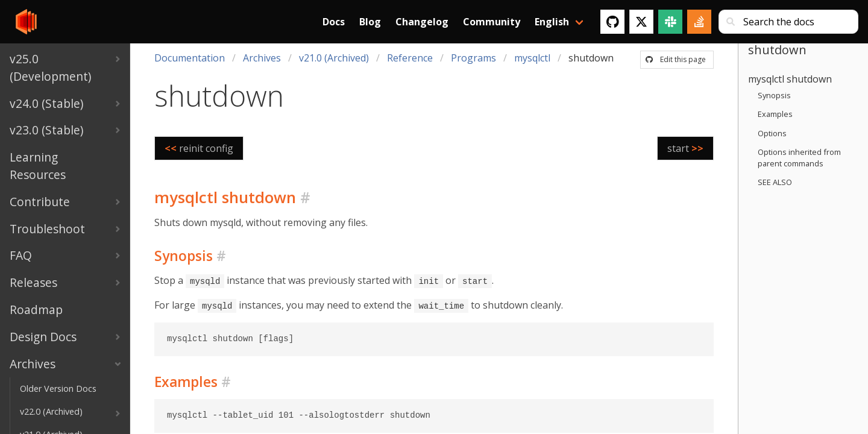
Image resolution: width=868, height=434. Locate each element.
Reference (410, 58)
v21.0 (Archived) (334, 58)
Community (492, 22)
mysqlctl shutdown (790, 79)
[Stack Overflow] (699, 22)
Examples (775, 114)
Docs (334, 22)
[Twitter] (641, 22)
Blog (370, 22)
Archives (262, 58)
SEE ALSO (775, 182)
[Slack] (670, 22)
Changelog (422, 22)
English (552, 22)
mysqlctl (532, 58)
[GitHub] (612, 22)
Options (772, 133)
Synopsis (774, 95)
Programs (473, 58)
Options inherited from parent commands (799, 158)
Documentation (190, 58)
